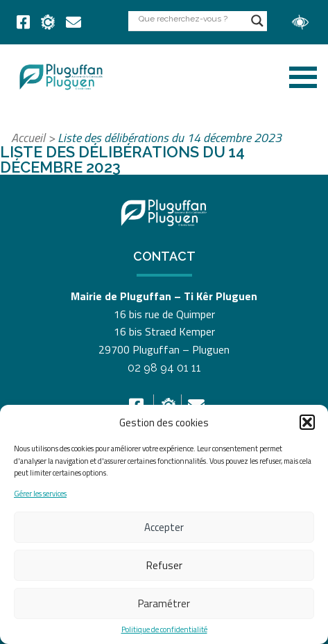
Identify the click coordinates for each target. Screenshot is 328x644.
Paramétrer (164, 603)
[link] (23, 22)
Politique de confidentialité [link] (164, 630)
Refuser (164, 565)
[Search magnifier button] (257, 21)
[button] (307, 422)
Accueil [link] (28, 138)
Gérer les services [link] (40, 494)
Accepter (164, 527)
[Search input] (191, 18)
